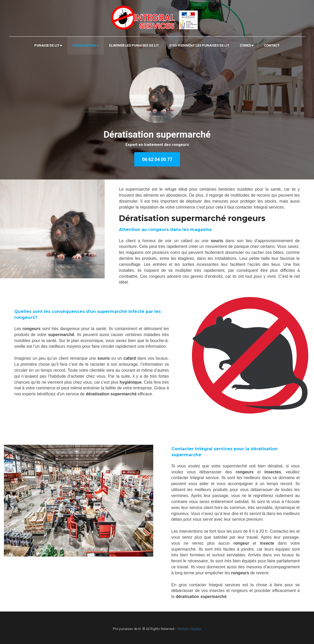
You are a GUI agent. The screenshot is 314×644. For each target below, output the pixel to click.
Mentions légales (189, 629)
